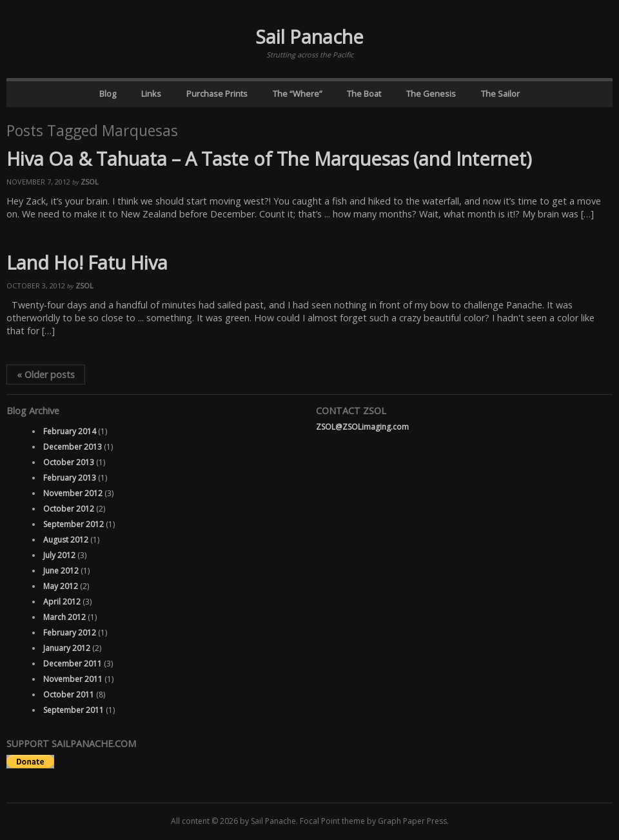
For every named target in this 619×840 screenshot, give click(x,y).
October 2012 (69, 509)
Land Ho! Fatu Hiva (87, 262)
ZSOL (90, 182)
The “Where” (298, 94)
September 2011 (74, 710)
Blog (108, 94)
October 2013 (69, 462)
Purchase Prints (217, 94)
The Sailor (500, 94)
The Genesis (431, 94)
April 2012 (62, 602)
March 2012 (64, 617)
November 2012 (73, 493)
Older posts (46, 375)
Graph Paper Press (412, 821)
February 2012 (70, 633)
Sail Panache (309, 36)
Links (151, 94)
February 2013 (70, 478)
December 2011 (73, 664)
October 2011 (69, 695)
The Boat (364, 94)
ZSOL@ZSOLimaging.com (362, 427)
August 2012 (66, 540)
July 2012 (59, 555)
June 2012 (61, 571)
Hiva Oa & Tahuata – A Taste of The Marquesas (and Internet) (269, 158)
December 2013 (73, 447)
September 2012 (74, 524)
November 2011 (73, 679)
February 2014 (70, 431)
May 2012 (61, 586)
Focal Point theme (332, 821)
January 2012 (67, 648)
